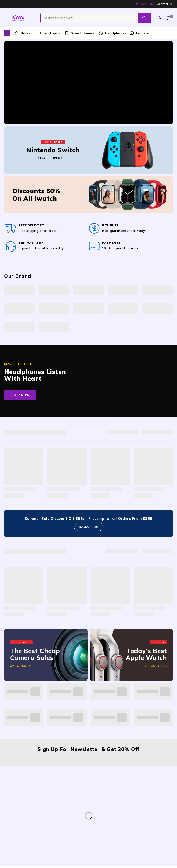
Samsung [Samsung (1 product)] (15, 840)
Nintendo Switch (53, 150)
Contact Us (165, 4)
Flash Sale (146, 4)
